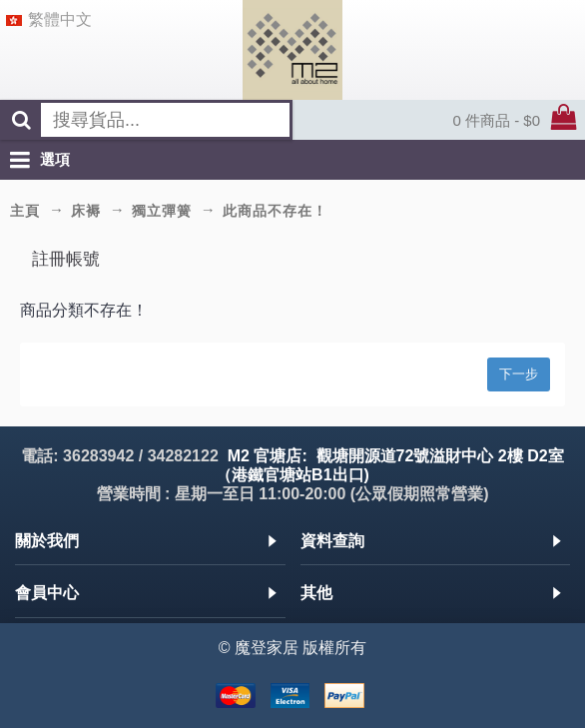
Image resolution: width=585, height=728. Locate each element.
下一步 (519, 374)
